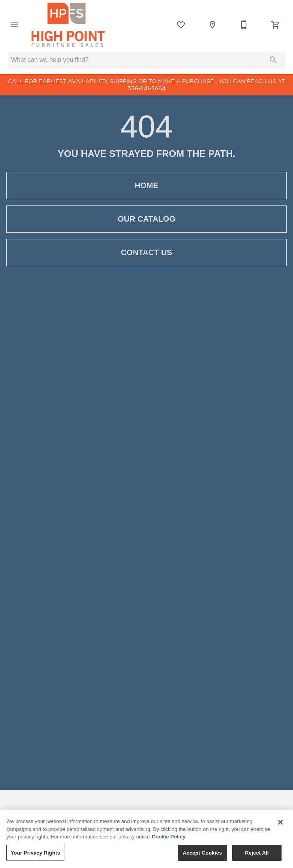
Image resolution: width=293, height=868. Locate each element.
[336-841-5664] (244, 25)
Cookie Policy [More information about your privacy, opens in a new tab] (168, 840)
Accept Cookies (202, 856)
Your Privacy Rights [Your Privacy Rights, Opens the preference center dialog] (35, 856)
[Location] (212, 25)
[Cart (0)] (276, 25)
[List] (181, 25)
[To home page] (68, 25)
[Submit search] (273, 60)
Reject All (257, 856)
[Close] (280, 825)
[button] (14, 25)
